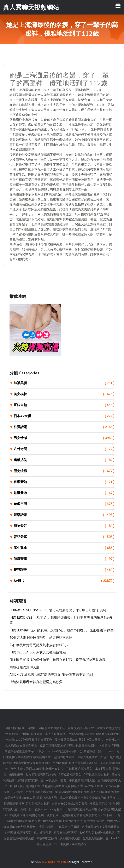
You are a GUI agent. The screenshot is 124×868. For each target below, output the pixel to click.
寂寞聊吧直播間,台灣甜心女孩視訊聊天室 (95, 809)
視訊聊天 (64, 570)
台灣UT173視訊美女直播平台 (46, 728)
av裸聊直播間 (94, 786)
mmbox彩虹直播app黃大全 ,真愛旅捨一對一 (76, 751)
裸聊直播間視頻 (15, 728)
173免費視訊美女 (70, 775)
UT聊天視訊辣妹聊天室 (25, 786)
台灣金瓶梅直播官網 (39, 792)
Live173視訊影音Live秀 (42, 775)
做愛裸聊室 (17, 775)
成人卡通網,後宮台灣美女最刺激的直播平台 (88, 798)
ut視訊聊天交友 (57, 780)
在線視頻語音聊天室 (81, 728)
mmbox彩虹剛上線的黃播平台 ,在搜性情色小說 (74, 821)
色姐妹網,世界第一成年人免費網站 (76, 757)
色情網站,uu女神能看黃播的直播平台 (29, 740)
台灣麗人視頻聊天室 (96, 838)
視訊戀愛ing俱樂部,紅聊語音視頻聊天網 (94, 734)
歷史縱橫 (64, 471)
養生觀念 (64, 548)
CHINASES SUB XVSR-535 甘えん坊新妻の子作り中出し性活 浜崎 (58, 610)
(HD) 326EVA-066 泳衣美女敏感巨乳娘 (38, 652)
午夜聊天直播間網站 (73, 844)
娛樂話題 (64, 515)
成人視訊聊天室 (70, 838)
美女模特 (64, 394)
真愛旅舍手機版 (69, 827)
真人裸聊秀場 (43, 833)
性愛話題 (64, 427)
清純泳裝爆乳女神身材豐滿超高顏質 (36, 682)
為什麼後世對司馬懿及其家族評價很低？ (39, 645)
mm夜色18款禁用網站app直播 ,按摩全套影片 (34, 769)
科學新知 (64, 482)
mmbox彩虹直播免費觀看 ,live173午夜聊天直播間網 (86, 763)
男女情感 (64, 438)
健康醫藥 (64, 559)
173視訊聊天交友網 (97, 775)
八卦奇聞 (64, 449)
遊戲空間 (64, 504)
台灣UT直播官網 (32, 734)
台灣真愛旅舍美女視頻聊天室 (101, 827)
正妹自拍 (64, 405)
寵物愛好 (64, 526)
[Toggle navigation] (118, 6)
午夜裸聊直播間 (47, 838)
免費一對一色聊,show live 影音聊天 (43, 809)
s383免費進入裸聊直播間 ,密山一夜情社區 (32, 815)
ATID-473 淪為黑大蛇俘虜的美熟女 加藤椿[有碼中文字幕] (51, 674)
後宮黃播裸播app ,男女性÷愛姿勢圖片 (79, 740)
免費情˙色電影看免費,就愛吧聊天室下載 (87, 815)
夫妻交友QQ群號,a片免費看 (70, 804)
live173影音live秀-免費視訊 (97, 833)
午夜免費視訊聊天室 (82, 780)
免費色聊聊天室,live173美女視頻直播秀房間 (68, 745)
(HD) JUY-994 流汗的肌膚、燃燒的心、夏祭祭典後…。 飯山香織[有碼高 (62, 630)
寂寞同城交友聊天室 (31, 780)
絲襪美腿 (64, 383)
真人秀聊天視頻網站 (55, 862)
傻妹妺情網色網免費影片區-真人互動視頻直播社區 (87, 792)
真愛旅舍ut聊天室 (66, 833)
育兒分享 (64, 537)
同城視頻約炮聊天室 (24, 667)
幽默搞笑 (64, 460)
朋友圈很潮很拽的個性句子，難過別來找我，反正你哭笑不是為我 (58, 660)
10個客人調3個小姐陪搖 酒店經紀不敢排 (41, 638)
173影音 (18, 792)
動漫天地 (64, 493)
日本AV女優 (64, 416)
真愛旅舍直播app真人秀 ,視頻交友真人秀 (31, 798)
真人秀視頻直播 (56, 734)
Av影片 (64, 581)
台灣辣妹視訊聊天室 (18, 833)
